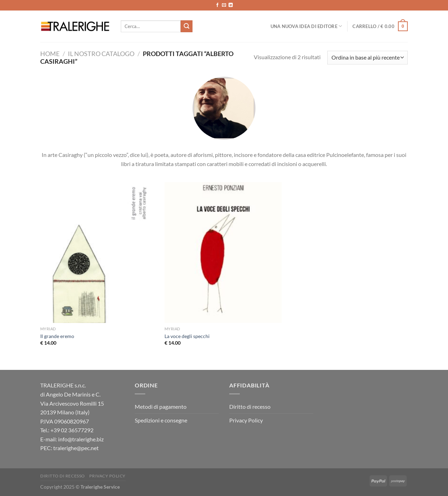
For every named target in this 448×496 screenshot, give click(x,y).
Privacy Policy (246, 420)
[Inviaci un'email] (224, 5)
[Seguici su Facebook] (217, 5)
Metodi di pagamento (161, 407)
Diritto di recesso (250, 407)
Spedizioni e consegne (161, 420)
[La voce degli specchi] (223, 253)
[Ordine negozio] (367, 58)
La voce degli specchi (187, 336)
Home (50, 54)
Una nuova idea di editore (306, 26)
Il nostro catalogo (101, 54)
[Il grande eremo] (99, 253)
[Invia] (187, 26)
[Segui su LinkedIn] (231, 5)
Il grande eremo (57, 336)
